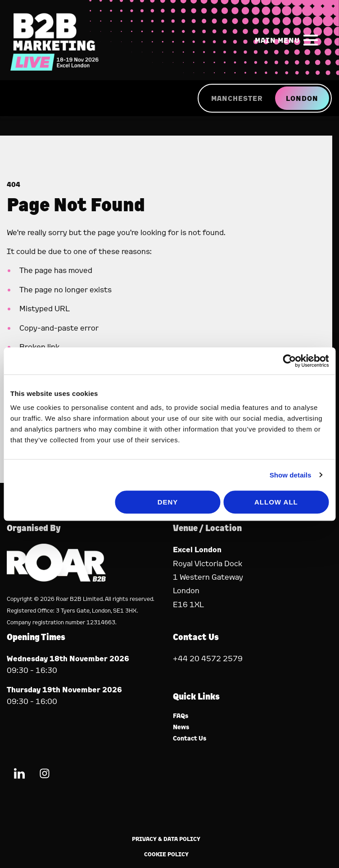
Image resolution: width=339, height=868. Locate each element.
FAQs (181, 716)
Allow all (276, 502)
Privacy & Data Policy (166, 839)
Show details (291, 475)
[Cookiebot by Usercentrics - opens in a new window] (289, 361)
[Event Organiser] (56, 579)
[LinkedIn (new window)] (19, 775)
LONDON (302, 98)
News (181, 727)
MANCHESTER (237, 98)
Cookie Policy (166, 854)
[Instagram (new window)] (45, 775)
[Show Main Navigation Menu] (288, 40)
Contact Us (190, 738)
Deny (168, 502)
